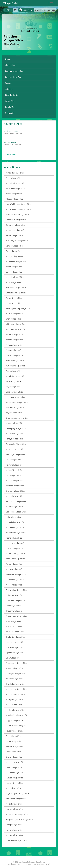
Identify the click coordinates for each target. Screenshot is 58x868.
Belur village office (13, 251)
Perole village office (14, 564)
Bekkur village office (14, 767)
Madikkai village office (15, 569)
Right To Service (12, 95)
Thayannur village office (16, 611)
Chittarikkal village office (16, 293)
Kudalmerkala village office (17, 814)
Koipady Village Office (15, 277)
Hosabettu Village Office (16, 288)
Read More (12, 154)
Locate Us (9, 107)
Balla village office (13, 381)
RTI (16, 10)
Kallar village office (14, 517)
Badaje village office (14, 825)
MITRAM (8, 10)
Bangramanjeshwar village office (19, 819)
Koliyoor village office (15, 679)
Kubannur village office (15, 762)
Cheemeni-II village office (16, 840)
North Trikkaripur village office (18, 204)
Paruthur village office (14, 71)
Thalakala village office (15, 684)
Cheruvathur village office (16, 590)
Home (8, 59)
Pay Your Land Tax (13, 77)
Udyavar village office (15, 809)
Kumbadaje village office (16, 261)
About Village (11, 65)
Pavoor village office (14, 731)
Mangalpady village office (16, 689)
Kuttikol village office (14, 314)
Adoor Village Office (14, 267)
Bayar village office (14, 387)
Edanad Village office (14, 355)
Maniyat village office (15, 835)
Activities (9, 89)
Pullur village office (14, 621)
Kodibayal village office (15, 694)
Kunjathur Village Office (15, 366)
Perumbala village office (16, 522)
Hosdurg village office (15, 361)
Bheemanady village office (17, 418)
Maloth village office (14, 345)
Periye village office (14, 298)
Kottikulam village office (16, 533)
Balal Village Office (13, 460)
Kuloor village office (14, 705)
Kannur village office (14, 830)
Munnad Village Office (15, 496)
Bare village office (13, 606)
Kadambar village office (16, 397)
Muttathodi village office (16, 183)
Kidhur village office (14, 194)
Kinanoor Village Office (15, 632)
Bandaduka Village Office (16, 444)
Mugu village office (14, 788)
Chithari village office (14, 548)
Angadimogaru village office (17, 793)
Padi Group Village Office (16, 501)
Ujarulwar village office (15, 653)
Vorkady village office (15, 246)
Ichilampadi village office (16, 799)
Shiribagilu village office (15, 637)
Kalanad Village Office (15, 423)
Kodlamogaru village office (17, 241)
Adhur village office (14, 178)
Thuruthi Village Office (15, 527)
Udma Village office (14, 303)
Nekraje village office (14, 746)
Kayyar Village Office (14, 235)
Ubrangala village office (15, 673)
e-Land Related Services (45, 10)
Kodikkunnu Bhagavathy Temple (12, 131)
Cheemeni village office (15, 600)
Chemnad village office (15, 773)
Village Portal (11, 3)
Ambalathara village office (17, 616)
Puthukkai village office (15, 554)
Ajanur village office (14, 585)
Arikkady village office (15, 647)
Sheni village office (13, 319)
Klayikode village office (15, 173)
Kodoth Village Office (14, 340)
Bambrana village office (16, 225)
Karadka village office (15, 334)
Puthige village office (14, 778)
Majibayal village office (15, 710)
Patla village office (13, 736)
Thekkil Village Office (14, 507)
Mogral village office (14, 804)
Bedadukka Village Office (16, 220)
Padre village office (14, 371)
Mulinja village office (14, 700)
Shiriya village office (14, 757)
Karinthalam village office (16, 329)
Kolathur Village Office (15, 434)
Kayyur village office (14, 413)
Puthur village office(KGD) (16, 726)
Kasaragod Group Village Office (19, 308)
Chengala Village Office (15, 491)
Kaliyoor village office (15, 668)
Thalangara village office (16, 230)
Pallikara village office (15, 595)
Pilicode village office (14, 199)
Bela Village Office (13, 475)
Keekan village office (14, 783)
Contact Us (10, 113)
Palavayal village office (15, 465)
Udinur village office (14, 272)
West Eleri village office (15, 449)
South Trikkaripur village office (18, 209)
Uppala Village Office (14, 392)
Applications (26, 10)
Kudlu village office (14, 282)
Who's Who (10, 101)
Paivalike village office (15, 407)
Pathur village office (14, 741)
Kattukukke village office (16, 376)
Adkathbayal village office (16, 663)
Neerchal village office (15, 486)
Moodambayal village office (17, 715)
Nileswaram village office (16, 574)
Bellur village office (14, 658)
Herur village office (14, 752)
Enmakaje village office (15, 642)
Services (9, 83)
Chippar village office (14, 720)
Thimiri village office (14, 627)
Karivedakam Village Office (17, 402)
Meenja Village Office (15, 256)
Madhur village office (14, 480)
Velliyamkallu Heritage (12, 142)
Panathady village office (16, 188)
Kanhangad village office (16, 543)
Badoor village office (14, 350)
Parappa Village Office (15, 580)
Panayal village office (14, 439)
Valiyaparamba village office (17, 215)
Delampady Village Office (16, 428)
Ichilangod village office (15, 324)
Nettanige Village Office (16, 454)
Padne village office (14, 538)
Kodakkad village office (15, 559)
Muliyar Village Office (14, 470)
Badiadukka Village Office (16, 512)
